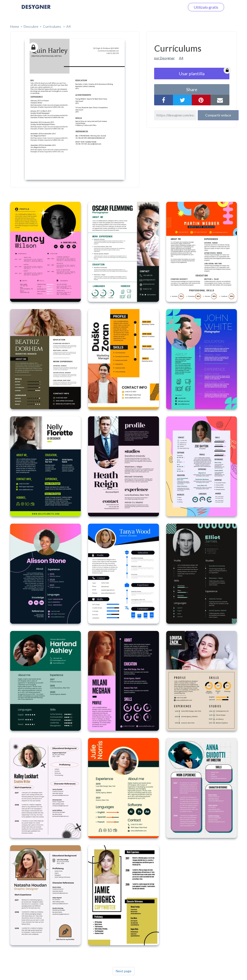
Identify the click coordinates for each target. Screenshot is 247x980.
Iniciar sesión (168, 7)
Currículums (52, 26)
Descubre (31, 26)
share (192, 89)
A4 (69, 26)
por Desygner (164, 58)
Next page (124, 971)
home (15, 26)
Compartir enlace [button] (218, 115)
